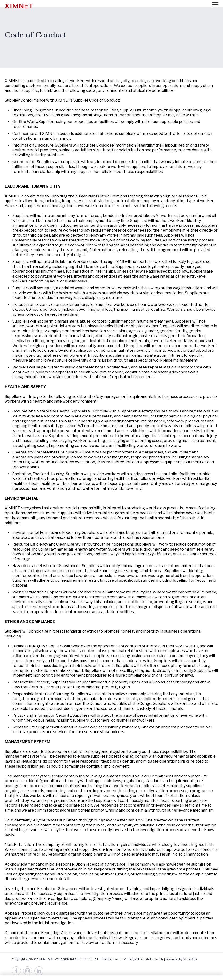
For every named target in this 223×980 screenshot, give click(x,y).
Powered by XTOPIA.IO (182, 959)
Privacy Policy (133, 959)
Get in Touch (154, 959)
